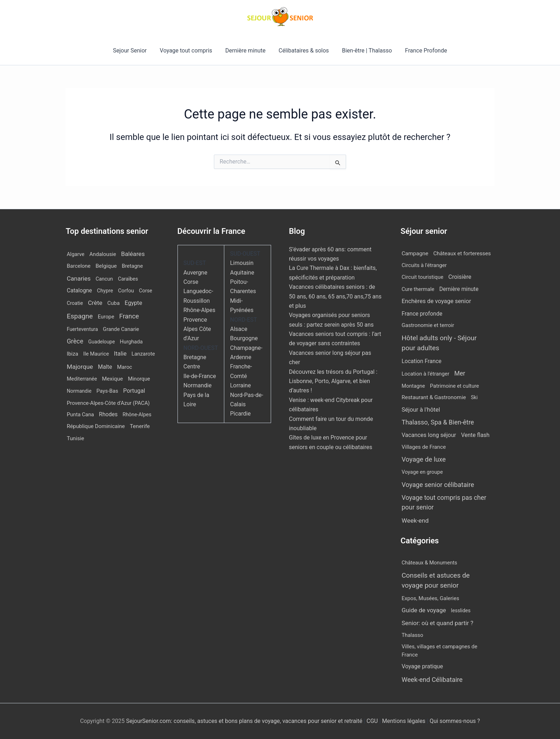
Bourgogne (244, 338)
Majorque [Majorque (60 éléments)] (80, 367)
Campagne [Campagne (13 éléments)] (415, 253)
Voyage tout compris (188, 51)
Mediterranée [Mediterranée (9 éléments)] (82, 379)
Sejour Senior (134, 51)
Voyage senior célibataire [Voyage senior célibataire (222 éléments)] (438, 485)
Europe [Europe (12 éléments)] (106, 317)
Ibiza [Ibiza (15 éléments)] (72, 354)
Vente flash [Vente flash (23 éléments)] (475, 435)
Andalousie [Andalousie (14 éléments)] (103, 254)
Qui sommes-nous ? (455, 721)
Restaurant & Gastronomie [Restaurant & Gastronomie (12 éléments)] (434, 397)
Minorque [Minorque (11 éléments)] (139, 379)
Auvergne (196, 273)
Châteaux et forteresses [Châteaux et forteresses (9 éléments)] (462, 253)
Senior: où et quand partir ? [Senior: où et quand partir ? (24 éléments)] (438, 623)
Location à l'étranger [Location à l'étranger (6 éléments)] (426, 374)
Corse (191, 282)
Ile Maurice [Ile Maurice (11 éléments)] (96, 354)
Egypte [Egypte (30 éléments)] (133, 303)
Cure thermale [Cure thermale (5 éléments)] (418, 289)
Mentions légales (404, 721)
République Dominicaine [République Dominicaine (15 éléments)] (96, 426)
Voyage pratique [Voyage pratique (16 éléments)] (422, 666)
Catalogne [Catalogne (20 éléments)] (79, 291)
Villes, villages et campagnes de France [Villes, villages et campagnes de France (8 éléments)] (440, 651)
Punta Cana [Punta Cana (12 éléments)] (80, 414)
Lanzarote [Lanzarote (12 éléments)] (143, 354)
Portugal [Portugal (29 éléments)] (134, 391)
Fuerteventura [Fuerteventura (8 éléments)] (82, 329)
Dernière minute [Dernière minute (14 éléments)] (459, 289)
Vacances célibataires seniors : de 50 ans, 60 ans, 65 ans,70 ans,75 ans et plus (335, 296)
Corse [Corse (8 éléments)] (146, 291)
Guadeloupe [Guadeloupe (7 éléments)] (102, 342)
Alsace (239, 329)
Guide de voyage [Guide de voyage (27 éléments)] (424, 610)
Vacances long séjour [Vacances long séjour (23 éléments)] (429, 435)
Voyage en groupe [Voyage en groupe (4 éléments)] (422, 472)
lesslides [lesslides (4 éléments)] (461, 610)
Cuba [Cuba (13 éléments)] (114, 303)
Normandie (198, 385)
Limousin (242, 263)
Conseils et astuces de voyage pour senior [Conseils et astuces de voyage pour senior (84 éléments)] (436, 580)
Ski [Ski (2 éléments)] (474, 397)
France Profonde (422, 51)
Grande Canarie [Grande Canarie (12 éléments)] (121, 329)
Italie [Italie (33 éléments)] (120, 354)
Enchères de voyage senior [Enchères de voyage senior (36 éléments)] (437, 301)
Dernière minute (246, 51)
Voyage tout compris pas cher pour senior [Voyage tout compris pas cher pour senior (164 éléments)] (444, 502)
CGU (373, 721)
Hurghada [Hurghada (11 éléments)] (131, 342)
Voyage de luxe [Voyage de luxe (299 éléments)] (424, 459)
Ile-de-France (200, 376)
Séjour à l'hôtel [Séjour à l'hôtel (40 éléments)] (421, 410)
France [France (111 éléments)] (129, 316)
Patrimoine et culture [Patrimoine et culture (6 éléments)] (454, 386)
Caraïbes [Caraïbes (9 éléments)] (128, 279)
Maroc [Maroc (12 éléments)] (125, 367)
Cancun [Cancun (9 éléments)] (104, 279)
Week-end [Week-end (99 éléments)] (415, 521)
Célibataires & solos (303, 51)
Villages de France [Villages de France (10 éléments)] (424, 447)
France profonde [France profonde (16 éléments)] (422, 314)
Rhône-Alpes (200, 310)
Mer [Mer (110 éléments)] (460, 373)
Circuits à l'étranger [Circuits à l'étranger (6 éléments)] (424, 265)
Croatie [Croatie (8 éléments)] (75, 303)
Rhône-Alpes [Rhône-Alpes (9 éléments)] (137, 415)
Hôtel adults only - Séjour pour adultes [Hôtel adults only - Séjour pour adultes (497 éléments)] (439, 343)
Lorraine (240, 385)
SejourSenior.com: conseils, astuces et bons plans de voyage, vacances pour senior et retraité (245, 721)
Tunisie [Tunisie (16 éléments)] (76, 438)
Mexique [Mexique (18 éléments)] (113, 379)
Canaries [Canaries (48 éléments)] (79, 278)
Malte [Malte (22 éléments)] (105, 367)
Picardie (240, 414)
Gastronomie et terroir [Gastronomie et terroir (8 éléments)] (428, 325)
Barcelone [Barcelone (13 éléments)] (79, 266)
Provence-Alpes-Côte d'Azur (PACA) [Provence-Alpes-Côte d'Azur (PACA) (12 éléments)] (108, 403)
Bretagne (195, 357)
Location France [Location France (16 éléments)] (422, 361)
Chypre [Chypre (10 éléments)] (105, 291)
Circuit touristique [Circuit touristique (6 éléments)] (423, 277)
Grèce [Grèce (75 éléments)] (75, 341)
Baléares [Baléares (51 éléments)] (133, 254)
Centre (192, 366)
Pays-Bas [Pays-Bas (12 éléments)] (107, 391)
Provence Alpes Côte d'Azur (197, 329)
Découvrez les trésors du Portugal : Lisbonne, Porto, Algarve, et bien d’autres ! (333, 381)
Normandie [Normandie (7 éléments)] (79, 391)
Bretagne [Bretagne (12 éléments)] (132, 266)
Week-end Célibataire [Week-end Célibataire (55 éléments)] (432, 680)
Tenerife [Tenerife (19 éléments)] (140, 426)
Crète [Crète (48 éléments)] (95, 303)
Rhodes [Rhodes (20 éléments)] (108, 414)
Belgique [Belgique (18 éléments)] (106, 266)
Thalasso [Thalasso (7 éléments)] (412, 635)
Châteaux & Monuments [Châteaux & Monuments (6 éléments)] (430, 563)
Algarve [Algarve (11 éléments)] (76, 254)
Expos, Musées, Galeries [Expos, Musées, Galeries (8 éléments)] (431, 598)
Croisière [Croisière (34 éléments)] (460, 277)
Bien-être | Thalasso (365, 51)
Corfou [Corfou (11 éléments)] (126, 291)
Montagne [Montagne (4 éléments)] (413, 386)
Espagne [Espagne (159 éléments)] (80, 316)
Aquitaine (242, 273)
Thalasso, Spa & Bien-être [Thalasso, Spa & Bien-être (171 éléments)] (438, 422)
